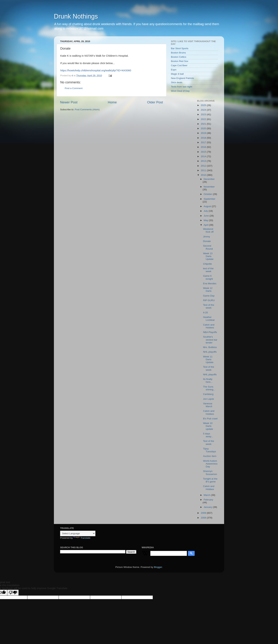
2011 (204, 170)
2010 (204, 175)
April (206, 225)
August (208, 206)
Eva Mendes (210, 283)
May (206, 220)
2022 (204, 119)
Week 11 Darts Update (208, 359)
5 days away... (208, 435)
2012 (204, 166)
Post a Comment (74, 88)
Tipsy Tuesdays (209, 450)
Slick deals (177, 82)
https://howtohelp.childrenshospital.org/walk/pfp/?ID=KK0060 (96, 70)
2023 (204, 114)
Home (112, 102)
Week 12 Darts (208, 290)
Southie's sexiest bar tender (210, 340)
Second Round (208, 247)
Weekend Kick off (208, 230)
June (207, 216)
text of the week (208, 270)
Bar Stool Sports (180, 48)
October (208, 194)
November (209, 187)
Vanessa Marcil (208, 405)
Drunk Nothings (76, 16)
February (208, 500)
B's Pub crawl (210, 419)
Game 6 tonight (208, 277)
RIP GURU (209, 300)
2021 (204, 124)
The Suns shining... (209, 388)
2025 (204, 105)
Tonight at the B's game (210, 480)
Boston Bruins (178, 53)
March (207, 495)
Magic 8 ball (177, 74)
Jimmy (206, 237)
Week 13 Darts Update (208, 256)
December (209, 179)
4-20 (205, 313)
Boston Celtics (179, 57)
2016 (204, 147)
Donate (207, 241)
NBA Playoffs (210, 332)
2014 (204, 156)
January (208, 507)
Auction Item (210, 456)
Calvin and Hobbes (209, 326)
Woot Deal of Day (180, 91)
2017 (204, 142)
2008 (204, 518)
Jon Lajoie (208, 399)
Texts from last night (182, 87)
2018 (204, 138)
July (206, 211)
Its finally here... (208, 381)
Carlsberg (208, 394)
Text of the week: (208, 306)
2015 (204, 152)
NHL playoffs (210, 352)
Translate (82, 538)
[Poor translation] (13, 593)
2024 (204, 110)
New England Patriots (182, 78)
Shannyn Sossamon (210, 473)
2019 (204, 133)
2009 (204, 513)
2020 (204, 128)
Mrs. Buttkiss (210, 347)
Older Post (155, 102)
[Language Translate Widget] (78, 533)
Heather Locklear (209, 319)
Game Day (209, 296)
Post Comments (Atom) (87, 109)
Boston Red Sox (180, 61)
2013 (204, 161)
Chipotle (207, 264)
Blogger (158, 567)
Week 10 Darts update (208, 426)
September (210, 199)
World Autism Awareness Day (210, 464)
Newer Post (69, 102)
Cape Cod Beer (179, 65)
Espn (174, 70)
